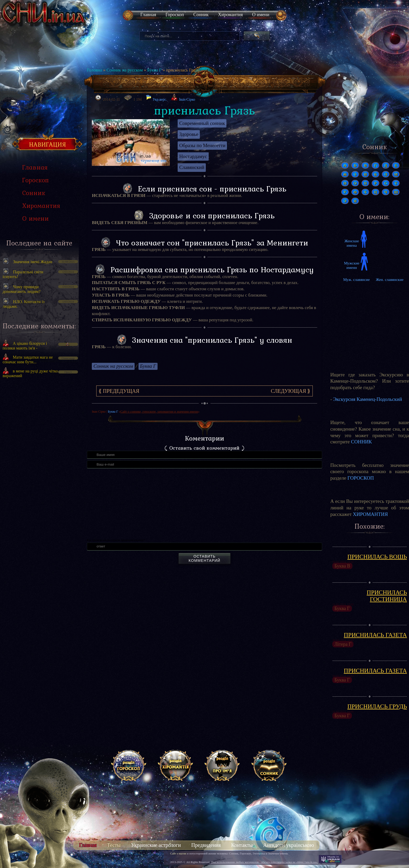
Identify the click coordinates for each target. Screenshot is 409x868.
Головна (94, 70)
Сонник (201, 15)
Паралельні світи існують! (23, 274)
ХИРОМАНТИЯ (370, 514)
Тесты (114, 845)
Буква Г (154, 70)
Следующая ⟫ (290, 391)
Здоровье (189, 134)
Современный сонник (202, 123)
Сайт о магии (178, 853)
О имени (261, 15)
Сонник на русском (125, 70)
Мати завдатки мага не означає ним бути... (28, 360)
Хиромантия (230, 15)
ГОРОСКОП (361, 478)
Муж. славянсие (357, 280)
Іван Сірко (187, 100)
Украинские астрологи (156, 845)
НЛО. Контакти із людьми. (24, 304)
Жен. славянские (390, 280)
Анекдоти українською (289, 845)
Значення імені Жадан (33, 262)
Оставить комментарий (204, 558)
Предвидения (206, 845)
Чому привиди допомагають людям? (22, 289)
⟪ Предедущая (119, 391)
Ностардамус (193, 156)
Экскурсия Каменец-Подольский (368, 399)
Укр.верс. (157, 98)
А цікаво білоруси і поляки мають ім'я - (25, 346)
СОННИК (362, 442)
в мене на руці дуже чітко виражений (30, 373)
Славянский (192, 167)
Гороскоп (175, 15)
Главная (148, 15)
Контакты (242, 845)
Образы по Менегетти (202, 145)
